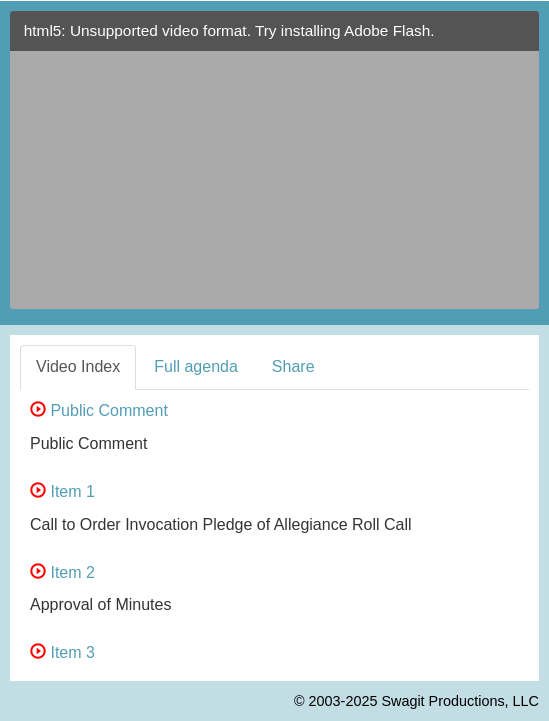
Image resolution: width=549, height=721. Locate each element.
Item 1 (62, 491)
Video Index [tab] (78, 366)
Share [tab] (293, 366)
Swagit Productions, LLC (460, 701)
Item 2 (62, 572)
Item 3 (62, 652)
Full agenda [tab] (196, 366)
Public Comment (99, 410)
